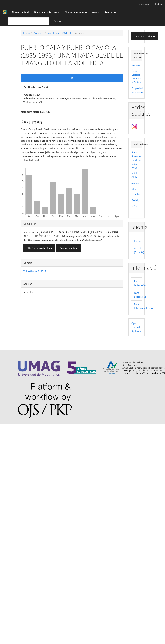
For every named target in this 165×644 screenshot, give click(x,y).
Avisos (96, 12)
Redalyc (136, 200)
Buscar (57, 21)
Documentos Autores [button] (47, 12)
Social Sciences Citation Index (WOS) (136, 160)
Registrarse (143, 4)
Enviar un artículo (145, 36)
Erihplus (136, 194)
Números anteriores (76, 12)
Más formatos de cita (39, 248)
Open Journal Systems (136, 327)
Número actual (20, 12)
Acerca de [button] (111, 12)
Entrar (159, 4)
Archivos (39, 33)
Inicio (26, 33)
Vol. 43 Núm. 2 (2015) (59, 33)
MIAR (134, 206)
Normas (136, 65)
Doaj (134, 189)
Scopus (135, 183)
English (138, 241)
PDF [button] (72, 78)
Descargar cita (68, 248)
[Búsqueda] (29, 21)
